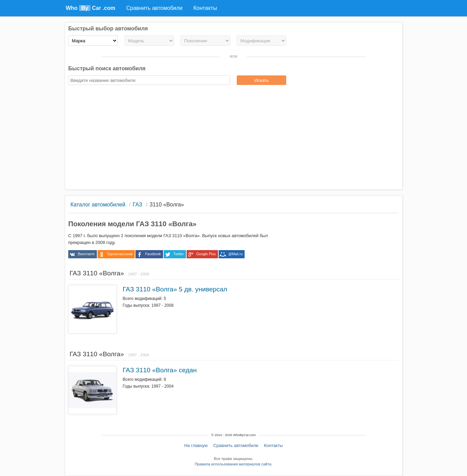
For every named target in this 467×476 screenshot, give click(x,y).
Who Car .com (91, 8)
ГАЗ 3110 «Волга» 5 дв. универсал (175, 289)
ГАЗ (137, 205)
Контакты (273, 445)
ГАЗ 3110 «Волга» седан (159, 370)
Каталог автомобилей (98, 205)
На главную (196, 445)
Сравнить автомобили (236, 445)
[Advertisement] (233, 138)
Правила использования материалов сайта (233, 464)
